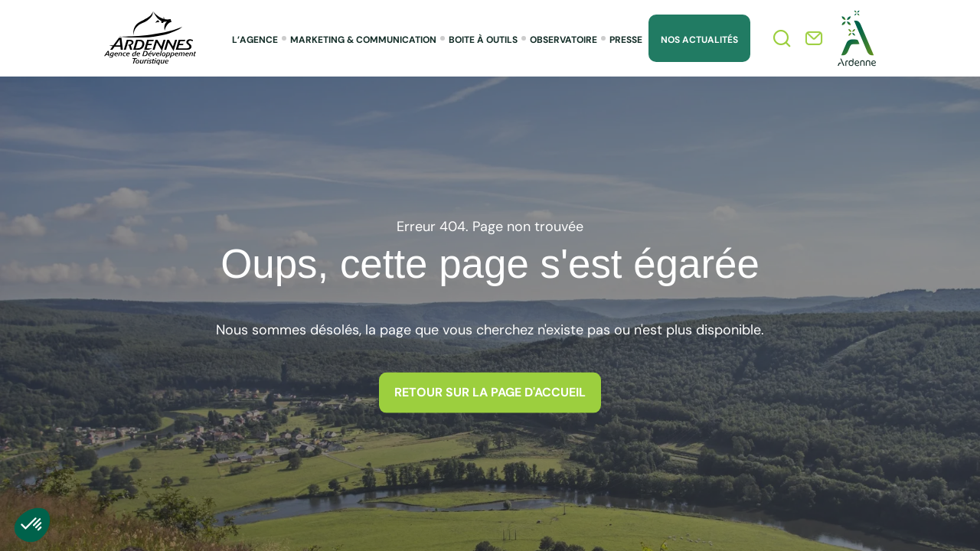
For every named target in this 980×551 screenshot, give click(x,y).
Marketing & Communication (363, 40)
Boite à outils (483, 40)
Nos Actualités (699, 40)
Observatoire (563, 40)
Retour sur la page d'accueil (490, 392)
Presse (626, 40)
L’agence (255, 40)
